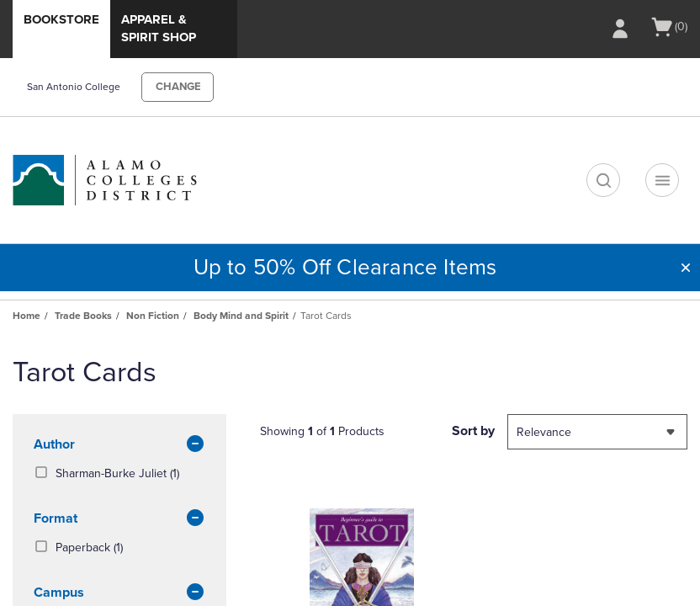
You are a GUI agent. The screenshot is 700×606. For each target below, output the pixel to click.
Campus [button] (119, 593)
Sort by (473, 431)
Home (27, 316)
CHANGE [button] (178, 87)
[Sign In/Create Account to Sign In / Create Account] (620, 29)
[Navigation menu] (662, 180)
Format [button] (119, 519)
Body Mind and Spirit (241, 316)
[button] (686, 268)
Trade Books (83, 316)
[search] (603, 180)
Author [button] (119, 445)
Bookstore (61, 19)
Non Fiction (153, 316)
